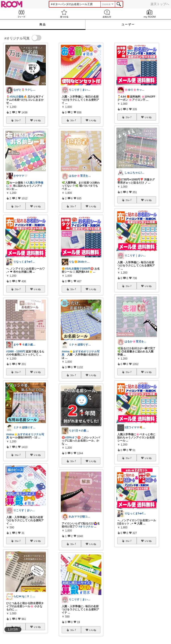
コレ (18, 120)
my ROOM (150, 14)
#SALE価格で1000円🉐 (79, 269)
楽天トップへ (160, 4)
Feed (21, 14)
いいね (37, 120)
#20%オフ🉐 (73, 438)
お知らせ (107, 14)
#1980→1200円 (16, 352)
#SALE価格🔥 (18, 97)
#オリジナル (86, 527)
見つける (64, 14)
